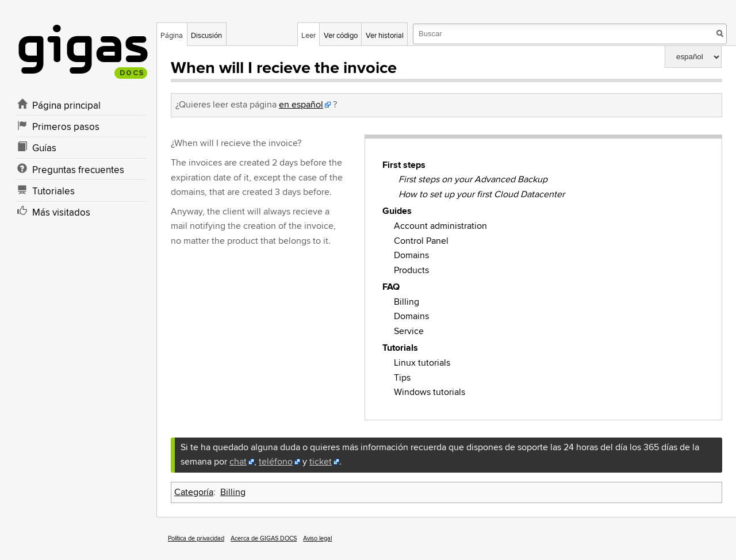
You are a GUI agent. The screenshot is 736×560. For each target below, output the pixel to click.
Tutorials (400, 348)
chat (238, 462)
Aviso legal (317, 538)
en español (301, 105)
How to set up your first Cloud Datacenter (482, 194)
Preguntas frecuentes (78, 170)
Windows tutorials (430, 392)
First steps (404, 165)
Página (172, 36)
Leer (308, 36)
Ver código (341, 36)
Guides (397, 211)
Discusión (206, 36)
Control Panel (421, 241)
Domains (411, 255)
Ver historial (385, 36)
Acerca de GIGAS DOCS (264, 538)
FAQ (391, 287)
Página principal (66, 106)
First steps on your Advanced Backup (473, 179)
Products (411, 270)
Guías (44, 148)
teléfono (276, 462)
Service (409, 331)
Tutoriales (53, 191)
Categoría (194, 492)
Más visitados (61, 213)
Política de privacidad (196, 538)
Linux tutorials (422, 363)
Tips (402, 378)
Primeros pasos (66, 127)
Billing (407, 302)
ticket (321, 462)
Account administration (440, 226)
